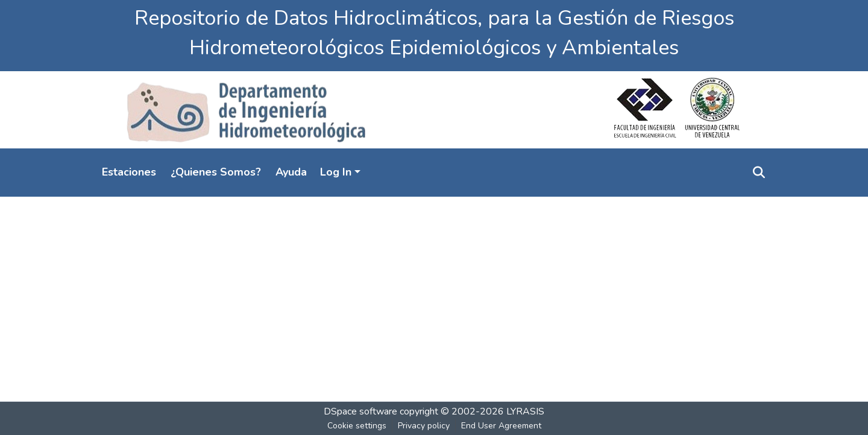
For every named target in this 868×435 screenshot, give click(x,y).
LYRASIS (525, 411)
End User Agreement (501, 426)
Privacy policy (424, 426)
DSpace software (360, 411)
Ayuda (291, 172)
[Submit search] (759, 173)
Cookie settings (357, 426)
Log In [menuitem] (336, 172)
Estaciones (129, 172)
